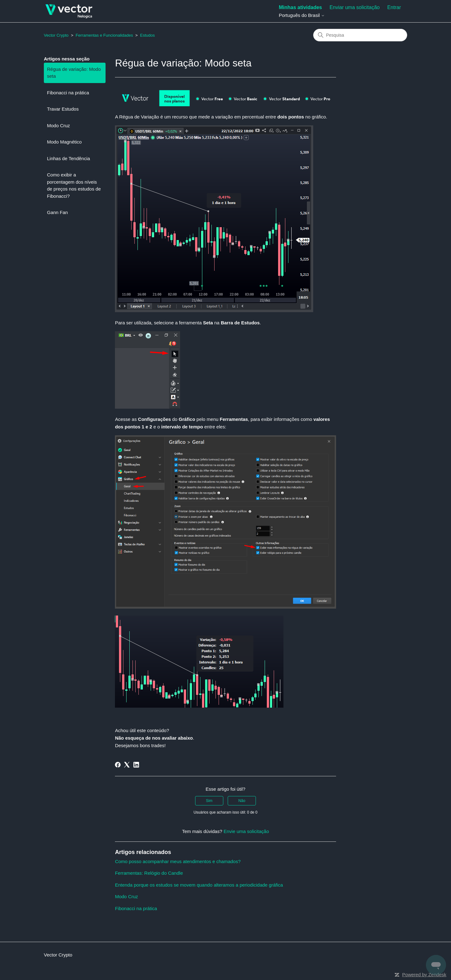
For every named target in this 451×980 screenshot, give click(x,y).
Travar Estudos (63, 109)
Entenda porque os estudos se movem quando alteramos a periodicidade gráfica (199, 885)
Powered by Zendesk (424, 975)
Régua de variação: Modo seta (74, 73)
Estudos (147, 35)
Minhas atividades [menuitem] (300, 7)
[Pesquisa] (360, 35)
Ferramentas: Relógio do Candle (149, 873)
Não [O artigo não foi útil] (242, 801)
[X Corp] (127, 765)
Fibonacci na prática (68, 93)
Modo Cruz (58, 126)
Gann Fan (57, 212)
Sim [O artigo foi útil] (209, 801)
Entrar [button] (394, 7)
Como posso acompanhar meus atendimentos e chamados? (178, 861)
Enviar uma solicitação (355, 7)
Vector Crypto (56, 35)
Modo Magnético (64, 142)
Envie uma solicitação (246, 831)
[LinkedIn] (136, 765)
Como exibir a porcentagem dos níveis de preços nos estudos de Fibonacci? (74, 185)
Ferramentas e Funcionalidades (104, 35)
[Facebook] (118, 765)
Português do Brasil (302, 15)
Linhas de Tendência (68, 158)
